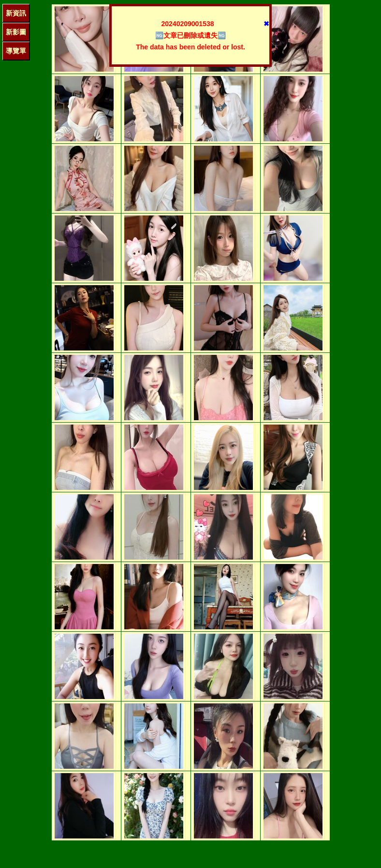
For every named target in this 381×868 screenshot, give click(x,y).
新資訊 (16, 13)
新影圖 (16, 32)
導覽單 (16, 51)
